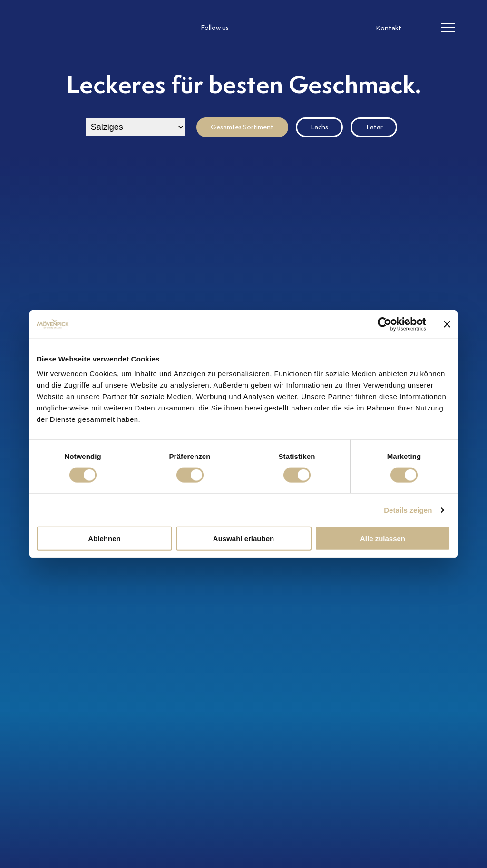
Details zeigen (408, 510)
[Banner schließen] (447, 324)
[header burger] (448, 28)
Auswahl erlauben (243, 539)
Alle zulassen (383, 539)
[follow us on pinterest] (305, 28)
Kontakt (389, 29)
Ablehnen (104, 539)
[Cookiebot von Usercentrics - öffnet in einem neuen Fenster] (385, 324)
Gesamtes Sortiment (242, 127)
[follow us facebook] (267, 28)
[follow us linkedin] (286, 28)
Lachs (319, 127)
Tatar (374, 127)
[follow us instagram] (248, 28)
